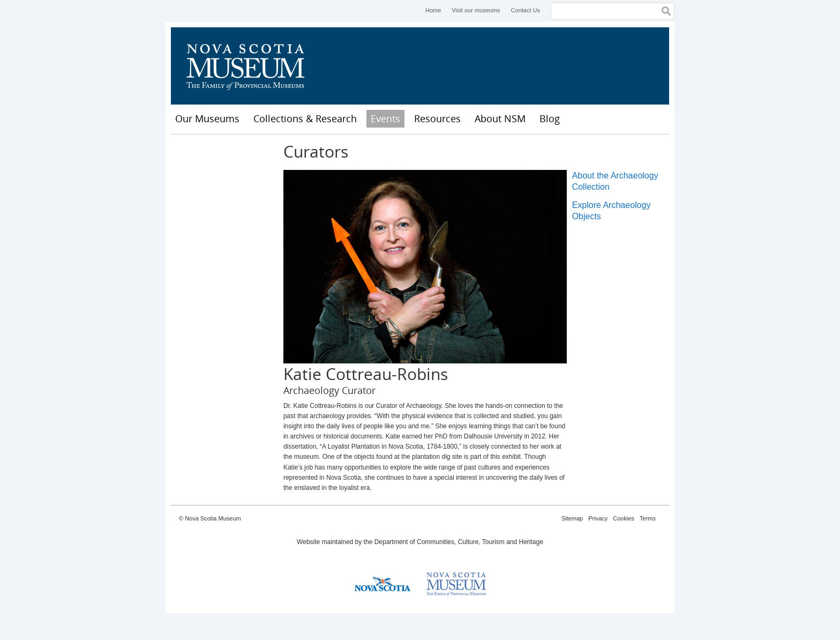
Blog (550, 118)
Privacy (598, 518)
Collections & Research (305, 118)
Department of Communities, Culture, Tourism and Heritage (459, 542)
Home (433, 10)
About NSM (500, 118)
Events (385, 118)
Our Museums (207, 118)
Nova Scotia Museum (251, 66)
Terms (648, 518)
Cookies (624, 518)
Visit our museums (476, 10)
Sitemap (572, 518)
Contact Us (526, 10)
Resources (437, 118)
